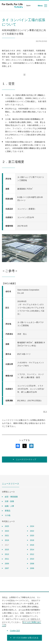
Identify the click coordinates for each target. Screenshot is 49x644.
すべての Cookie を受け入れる (26, 639)
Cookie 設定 (15, 632)
